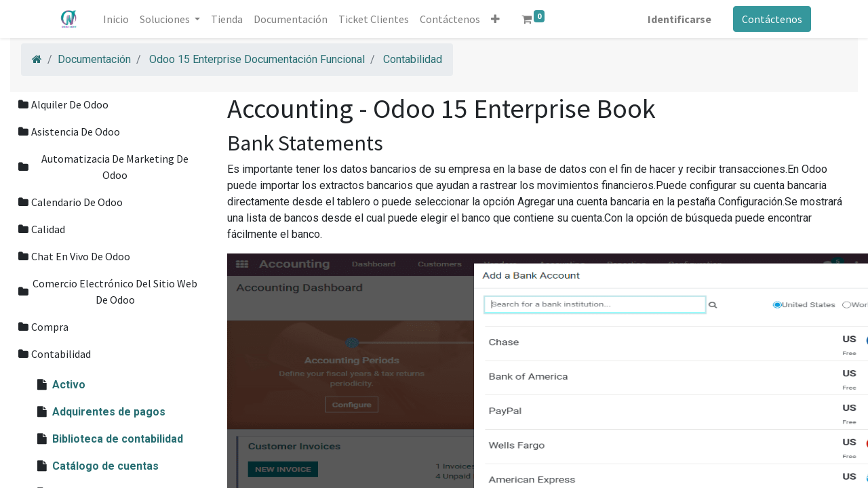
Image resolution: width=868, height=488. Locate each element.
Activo (69, 385)
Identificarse (679, 19)
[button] (496, 19)
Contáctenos (771, 19)
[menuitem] (117, 19)
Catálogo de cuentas (105, 466)
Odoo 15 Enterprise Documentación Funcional (257, 59)
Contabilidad (413, 59)
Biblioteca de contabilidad (118, 439)
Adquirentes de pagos (109, 412)
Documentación (94, 59)
